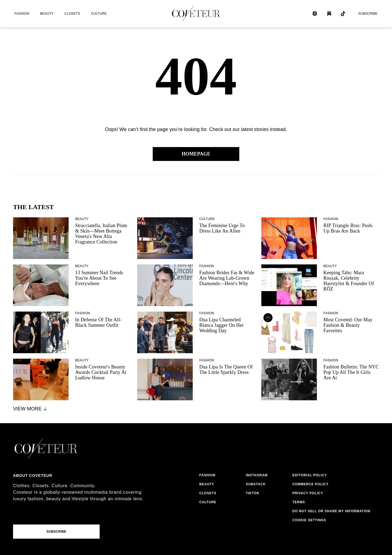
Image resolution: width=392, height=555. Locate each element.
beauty (47, 14)
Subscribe (368, 14)
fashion (22, 14)
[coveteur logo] (196, 14)
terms (299, 502)
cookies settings (310, 520)
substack (256, 484)
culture (99, 14)
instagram (257, 475)
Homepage (196, 154)
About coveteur (33, 475)
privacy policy (308, 493)
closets (72, 14)
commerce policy (310, 484)
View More (30, 409)
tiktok (253, 493)
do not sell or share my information (331, 511)
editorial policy (310, 475)
